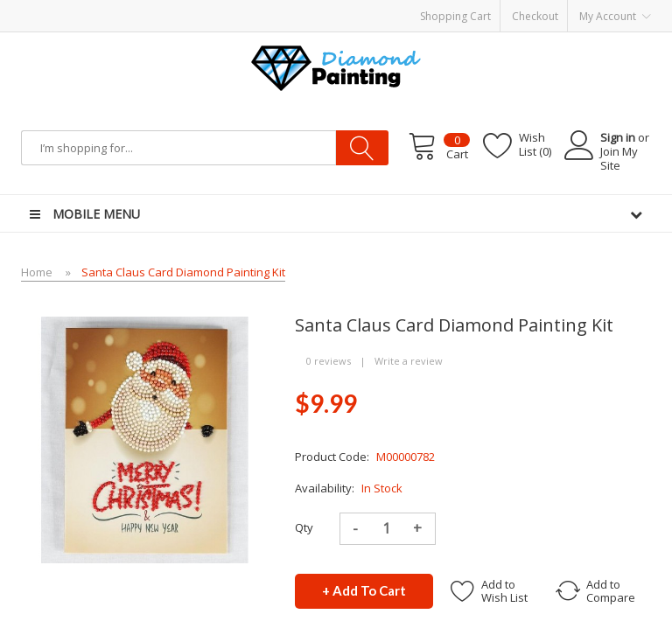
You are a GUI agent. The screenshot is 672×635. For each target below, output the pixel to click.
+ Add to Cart (364, 590)
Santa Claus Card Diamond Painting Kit (183, 272)
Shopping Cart (455, 16)
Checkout (535, 16)
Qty (304, 527)
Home (37, 272)
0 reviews (329, 361)
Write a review (409, 361)
